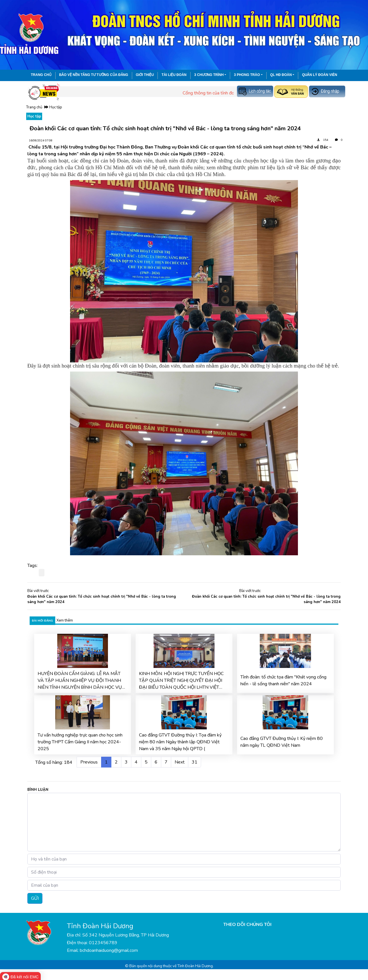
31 (195, 762)
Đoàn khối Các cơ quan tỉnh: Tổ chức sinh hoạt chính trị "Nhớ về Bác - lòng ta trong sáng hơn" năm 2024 (102, 599)
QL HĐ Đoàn (281, 75)
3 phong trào (247, 75)
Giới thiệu (145, 75)
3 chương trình (209, 75)
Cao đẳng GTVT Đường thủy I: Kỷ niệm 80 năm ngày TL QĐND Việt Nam (282, 742)
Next (180, 762)
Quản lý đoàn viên (319, 75)
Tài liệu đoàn (174, 75)
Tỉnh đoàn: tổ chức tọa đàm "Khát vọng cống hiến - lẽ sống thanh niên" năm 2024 (283, 680)
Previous (89, 762)
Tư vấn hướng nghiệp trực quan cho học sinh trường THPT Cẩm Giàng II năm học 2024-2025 (80, 742)
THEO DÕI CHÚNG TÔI (247, 925)
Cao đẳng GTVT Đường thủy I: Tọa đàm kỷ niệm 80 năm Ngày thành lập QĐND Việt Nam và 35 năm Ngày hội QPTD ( (180, 742)
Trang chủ (41, 75)
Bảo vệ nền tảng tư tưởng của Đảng (94, 75)
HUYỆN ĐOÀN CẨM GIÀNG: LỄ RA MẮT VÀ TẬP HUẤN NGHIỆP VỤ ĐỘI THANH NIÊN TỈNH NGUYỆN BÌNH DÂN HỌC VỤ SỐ (80, 681)
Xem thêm (65, 620)
